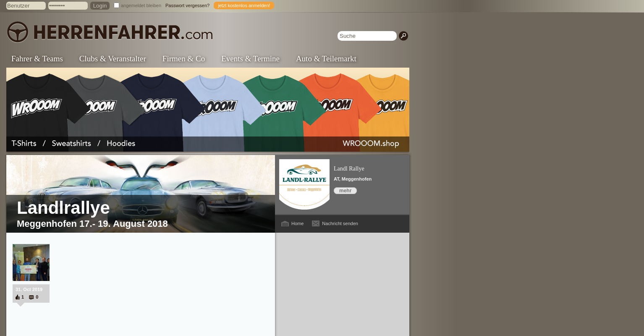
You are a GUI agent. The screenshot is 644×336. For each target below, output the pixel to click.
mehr (345, 191)
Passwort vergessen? (187, 5)
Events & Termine (250, 59)
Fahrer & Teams (37, 59)
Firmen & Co (184, 59)
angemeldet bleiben (141, 5)
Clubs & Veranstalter (113, 59)
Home (297, 223)
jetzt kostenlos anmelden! (244, 5)
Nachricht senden (340, 223)
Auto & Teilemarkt (326, 59)
